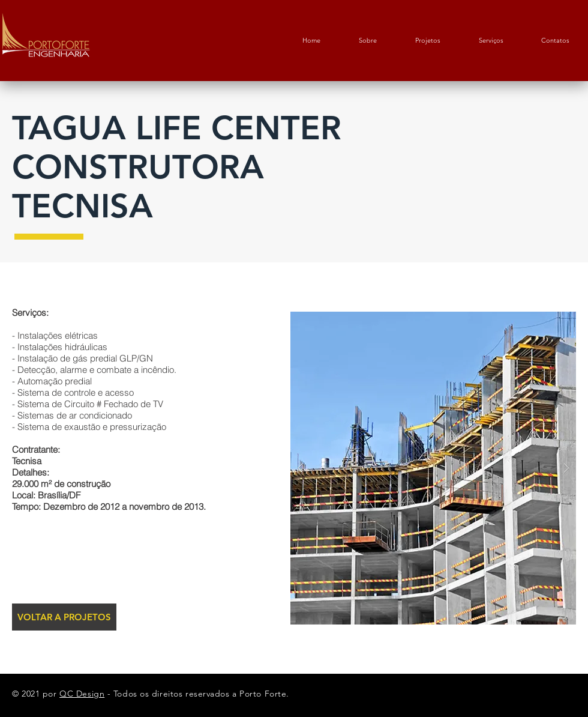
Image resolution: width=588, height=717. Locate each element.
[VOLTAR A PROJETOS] (64, 617)
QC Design (82, 694)
